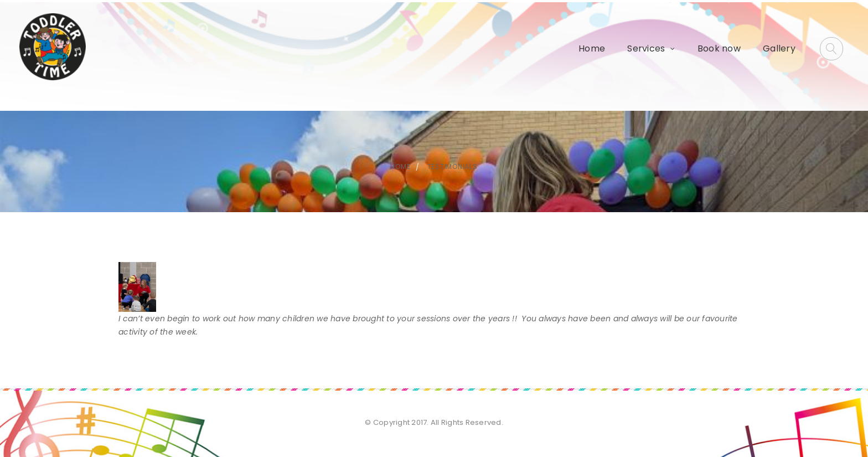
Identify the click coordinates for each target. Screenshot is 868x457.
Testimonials (453, 166)
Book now (719, 48)
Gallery (779, 48)
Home (592, 48)
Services (646, 48)
